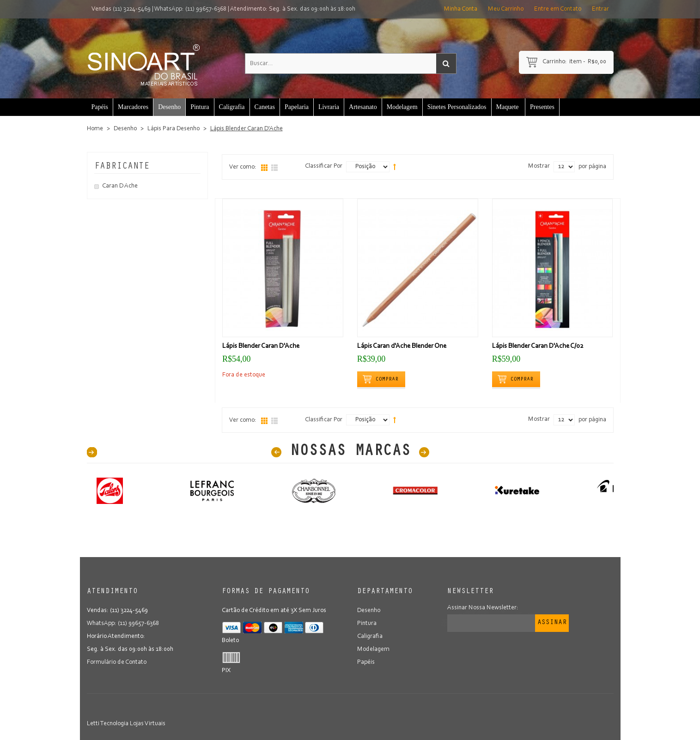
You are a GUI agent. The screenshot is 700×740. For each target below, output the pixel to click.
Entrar (600, 9)
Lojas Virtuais (148, 724)
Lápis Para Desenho (173, 129)
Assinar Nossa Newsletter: (483, 608)
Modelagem (373, 649)
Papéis (366, 662)
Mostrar (539, 166)
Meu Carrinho (506, 9)
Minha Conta (461, 9)
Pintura (367, 624)
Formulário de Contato (117, 662)
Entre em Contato (558, 9)
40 (92, 452)
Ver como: (243, 167)
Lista (274, 168)
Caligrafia (370, 637)
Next (424, 452)
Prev (276, 452)
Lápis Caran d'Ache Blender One (402, 346)
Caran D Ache (120, 186)
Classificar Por (324, 166)
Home (95, 129)
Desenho (125, 129)
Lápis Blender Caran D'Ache (261, 346)
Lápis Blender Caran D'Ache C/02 (538, 346)
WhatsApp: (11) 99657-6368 (190, 9)
